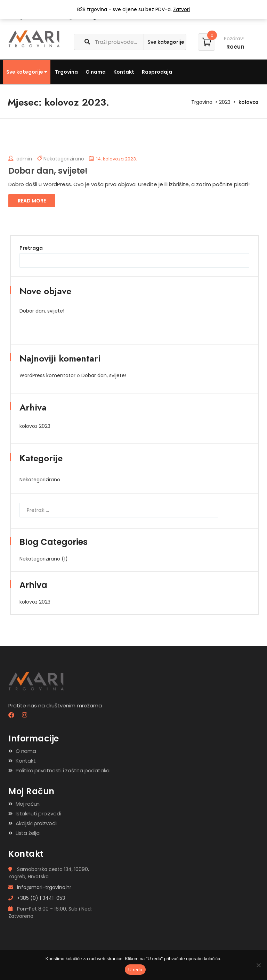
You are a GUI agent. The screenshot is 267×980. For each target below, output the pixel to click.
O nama (96, 72)
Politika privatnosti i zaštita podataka (63, 770)
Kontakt (124, 72)
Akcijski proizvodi (36, 823)
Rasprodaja (157, 72)
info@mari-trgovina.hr (40, 887)
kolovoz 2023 (35, 426)
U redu (135, 970)
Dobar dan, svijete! (48, 171)
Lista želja (28, 833)
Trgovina (66, 72)
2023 (225, 102)
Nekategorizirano (64, 159)
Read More (32, 201)
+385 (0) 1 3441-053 (37, 898)
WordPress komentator (47, 375)
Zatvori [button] (181, 9)
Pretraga (31, 248)
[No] (258, 965)
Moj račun (28, 804)
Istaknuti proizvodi (38, 813)
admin (20, 159)
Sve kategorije (27, 72)
